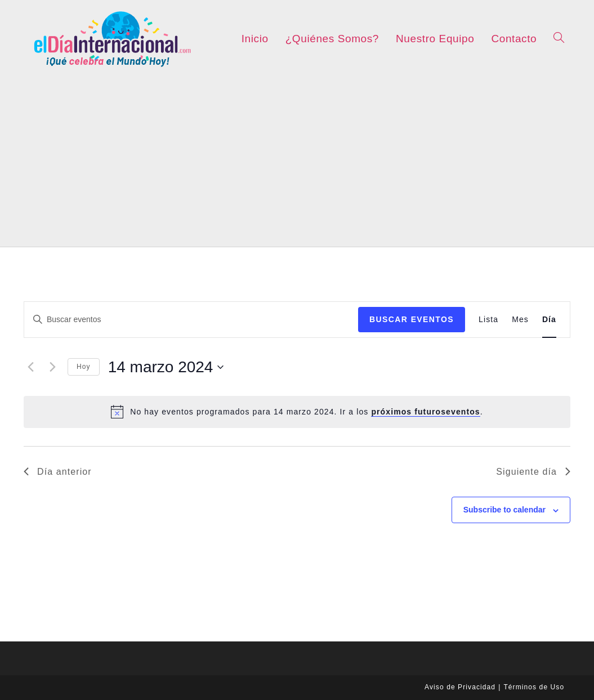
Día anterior (58, 472)
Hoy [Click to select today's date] (84, 367)
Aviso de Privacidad (460, 687)
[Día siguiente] (52, 367)
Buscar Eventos (412, 319)
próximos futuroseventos (425, 412)
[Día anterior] (30, 367)
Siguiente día (533, 472)
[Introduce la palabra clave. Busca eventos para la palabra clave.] (191, 320)
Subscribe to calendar (504, 510)
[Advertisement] (297, 162)
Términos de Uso (534, 687)
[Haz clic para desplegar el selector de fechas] (166, 367)
